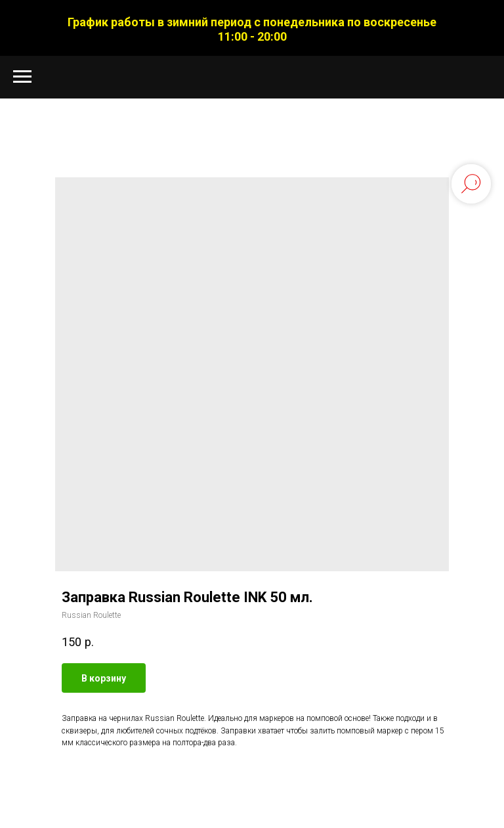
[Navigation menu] (22, 77)
